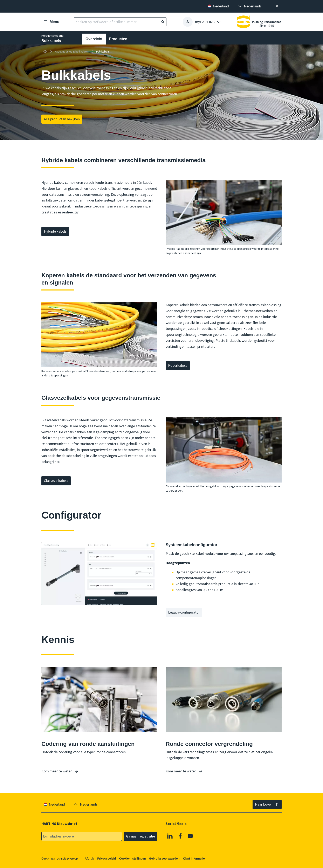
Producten (118, 39)
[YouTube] (190, 836)
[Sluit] (277, 6)
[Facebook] (180, 836)
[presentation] (249, 6)
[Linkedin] (170, 836)
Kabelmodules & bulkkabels (72, 52)
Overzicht (94, 39)
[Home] (45, 52)
